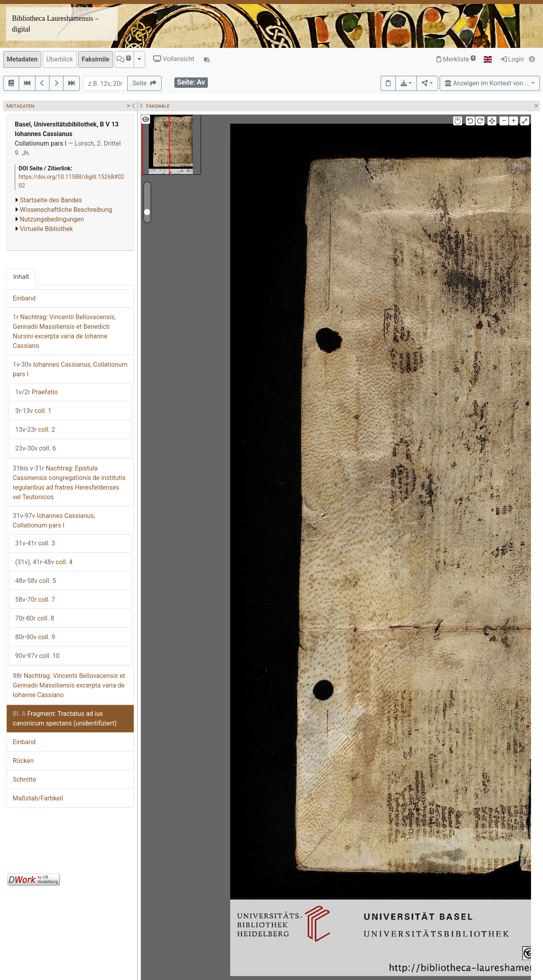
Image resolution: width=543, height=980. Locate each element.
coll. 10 (37, 656)
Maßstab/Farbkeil (38, 798)
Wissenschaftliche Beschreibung (66, 210)
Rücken (23, 761)
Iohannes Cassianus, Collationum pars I (70, 369)
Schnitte (24, 779)
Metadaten (22, 59)
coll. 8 (35, 618)
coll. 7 (35, 600)
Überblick (60, 59)
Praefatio (37, 392)
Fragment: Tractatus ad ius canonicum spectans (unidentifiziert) (65, 718)
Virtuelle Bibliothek (46, 229)
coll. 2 (35, 430)
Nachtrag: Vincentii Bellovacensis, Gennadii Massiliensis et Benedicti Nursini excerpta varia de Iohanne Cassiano (64, 331)
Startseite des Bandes (51, 200)
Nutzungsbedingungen (52, 219)
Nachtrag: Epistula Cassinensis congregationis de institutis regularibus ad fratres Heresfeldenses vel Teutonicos (69, 483)
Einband (24, 298)
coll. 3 (35, 543)
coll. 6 (36, 448)
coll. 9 (35, 637)
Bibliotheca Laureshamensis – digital (55, 24)
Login (512, 59)
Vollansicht (174, 59)
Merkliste (456, 59)
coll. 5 (36, 581)
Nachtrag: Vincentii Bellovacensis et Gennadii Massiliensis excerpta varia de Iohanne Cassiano (69, 685)
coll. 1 (33, 411)
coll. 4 (44, 562)
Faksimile (96, 59)
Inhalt (21, 277)
